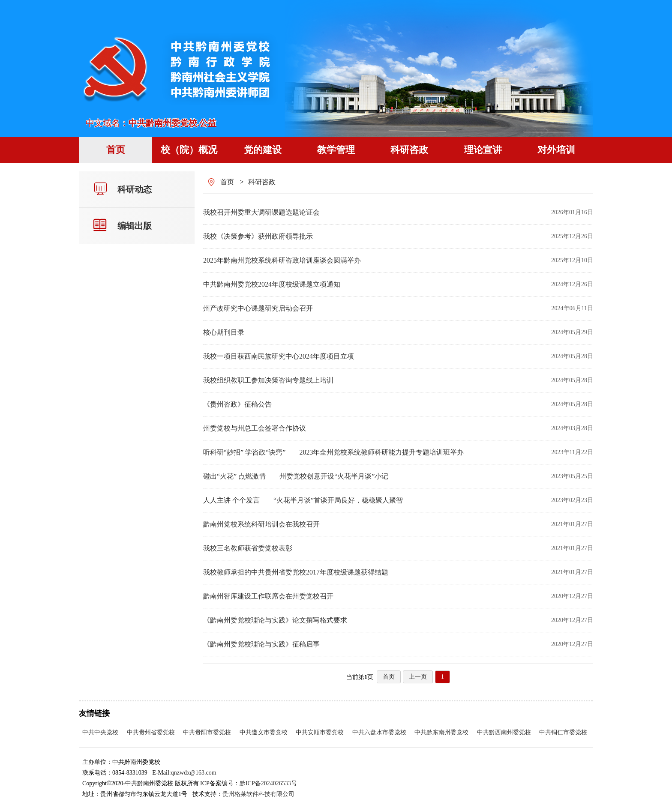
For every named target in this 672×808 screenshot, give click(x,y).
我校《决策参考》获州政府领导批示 (258, 236)
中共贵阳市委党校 (207, 732)
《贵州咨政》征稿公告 (237, 404)
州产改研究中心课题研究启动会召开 (258, 308)
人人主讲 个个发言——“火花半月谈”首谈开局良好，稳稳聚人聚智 (303, 500)
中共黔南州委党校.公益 (172, 123)
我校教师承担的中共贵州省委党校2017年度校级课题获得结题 (296, 572)
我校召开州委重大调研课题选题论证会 (261, 212)
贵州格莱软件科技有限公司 (258, 794)
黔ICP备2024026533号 (268, 783)
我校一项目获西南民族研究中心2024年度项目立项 (279, 356)
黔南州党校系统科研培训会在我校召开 (261, 524)
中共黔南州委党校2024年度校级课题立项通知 (272, 284)
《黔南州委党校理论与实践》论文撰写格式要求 (275, 620)
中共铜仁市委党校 (563, 732)
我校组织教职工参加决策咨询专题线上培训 (268, 380)
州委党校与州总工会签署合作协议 (255, 428)
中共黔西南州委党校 (504, 732)
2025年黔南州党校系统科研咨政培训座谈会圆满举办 (282, 260)
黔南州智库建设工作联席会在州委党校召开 (268, 596)
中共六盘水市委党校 (379, 732)
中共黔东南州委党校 (441, 732)
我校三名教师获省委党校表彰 (248, 548)
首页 (227, 182)
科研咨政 (262, 182)
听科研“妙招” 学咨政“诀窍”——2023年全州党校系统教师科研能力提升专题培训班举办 (333, 452)
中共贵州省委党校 (151, 732)
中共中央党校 (100, 732)
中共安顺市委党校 (320, 732)
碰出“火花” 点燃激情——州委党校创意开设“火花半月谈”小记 (296, 476)
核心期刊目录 (224, 332)
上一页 (418, 677)
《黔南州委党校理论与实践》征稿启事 (261, 644)
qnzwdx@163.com (194, 773)
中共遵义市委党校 (264, 732)
